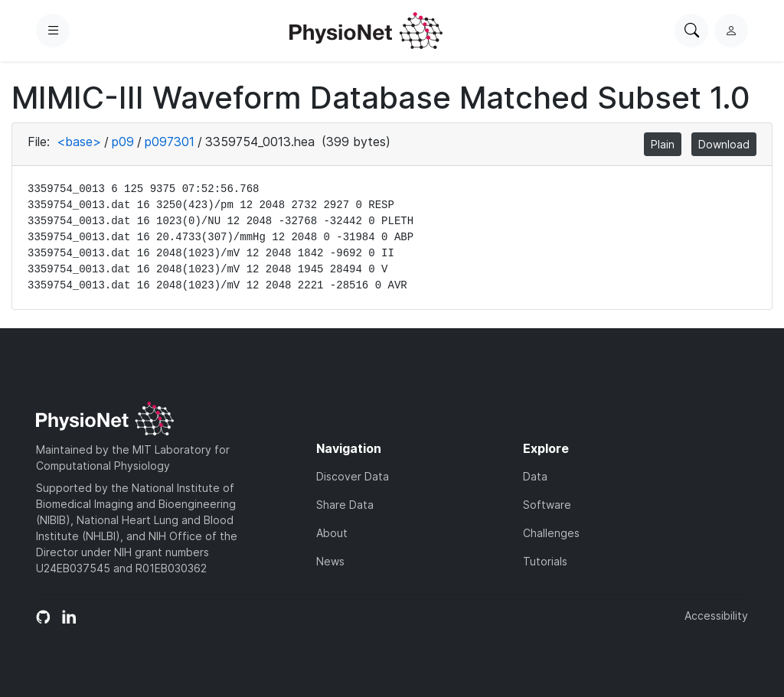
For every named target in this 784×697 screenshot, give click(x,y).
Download (724, 144)
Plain (663, 144)
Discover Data (353, 476)
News (330, 561)
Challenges (551, 533)
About (332, 533)
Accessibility (716, 616)
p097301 (170, 142)
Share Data (345, 505)
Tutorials (545, 561)
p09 (123, 142)
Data (535, 476)
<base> (79, 142)
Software (547, 505)
